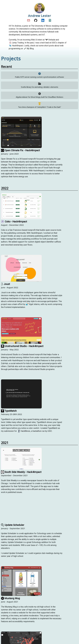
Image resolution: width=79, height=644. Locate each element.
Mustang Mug (10, 598)
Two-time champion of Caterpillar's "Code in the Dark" (40, 105)
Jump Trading (16, 43)
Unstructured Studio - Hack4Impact (22, 346)
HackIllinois (24, 431)
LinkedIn (43, 20)
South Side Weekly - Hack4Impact (21, 472)
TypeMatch (9, 411)
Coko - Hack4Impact (14, 222)
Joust (5, 284)
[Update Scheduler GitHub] (21, 513)
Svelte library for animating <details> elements (40, 85)
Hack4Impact (16, 46)
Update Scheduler (13, 525)
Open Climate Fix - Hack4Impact (20, 150)
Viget (30, 304)
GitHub (36, 20)
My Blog (29, 49)
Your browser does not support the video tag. (21, 512)
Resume (50, 20)
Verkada (50, 40)
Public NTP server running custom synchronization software (39, 75)
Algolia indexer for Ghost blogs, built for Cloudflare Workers (40, 95)
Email (29, 20)
